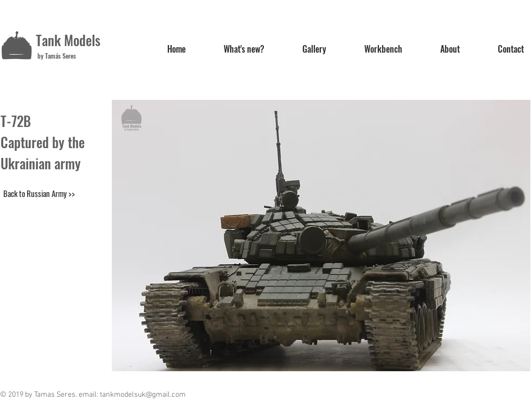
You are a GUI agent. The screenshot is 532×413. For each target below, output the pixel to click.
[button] (321, 236)
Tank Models (68, 40)
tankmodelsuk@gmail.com (143, 395)
